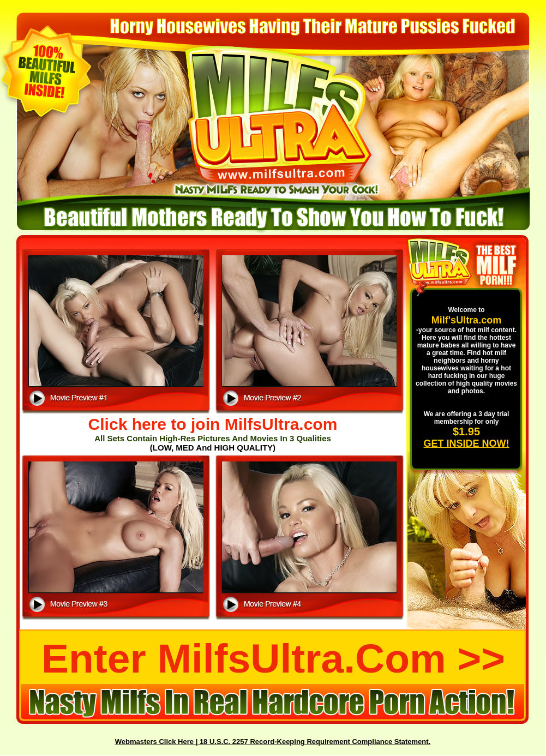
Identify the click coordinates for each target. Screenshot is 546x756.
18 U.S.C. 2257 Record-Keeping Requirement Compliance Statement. (315, 742)
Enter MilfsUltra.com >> (273, 658)
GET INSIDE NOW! (467, 443)
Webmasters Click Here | (157, 742)
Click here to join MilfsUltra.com (213, 424)
